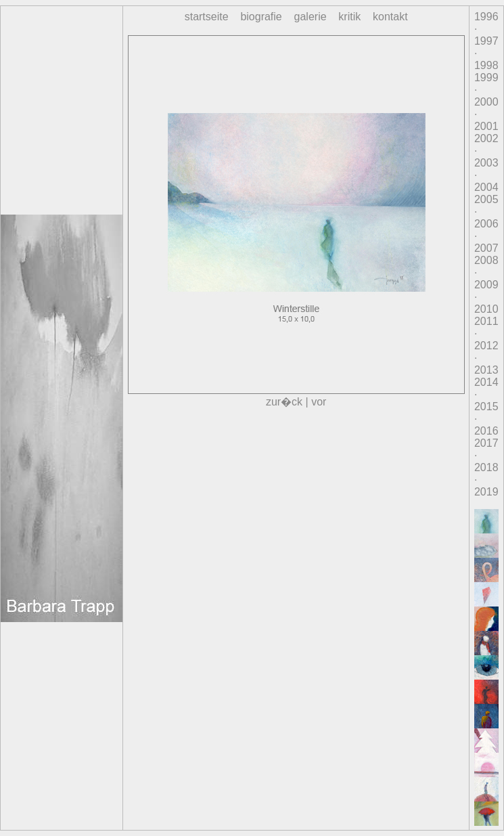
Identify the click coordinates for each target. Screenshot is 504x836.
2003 (486, 163)
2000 (486, 102)
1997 (486, 41)
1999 (486, 78)
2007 (486, 248)
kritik (349, 17)
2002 (486, 138)
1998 (486, 65)
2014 (486, 382)
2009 (486, 285)
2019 (486, 492)
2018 (486, 467)
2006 (486, 224)
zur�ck (284, 402)
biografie (261, 17)
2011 (486, 321)
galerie (311, 17)
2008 (486, 260)
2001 (486, 126)
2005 (486, 199)
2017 (486, 443)
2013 (486, 370)
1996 (486, 17)
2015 (486, 406)
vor (319, 402)
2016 (486, 431)
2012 (486, 346)
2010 (486, 309)
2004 (486, 187)
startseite (207, 17)
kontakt (390, 17)
